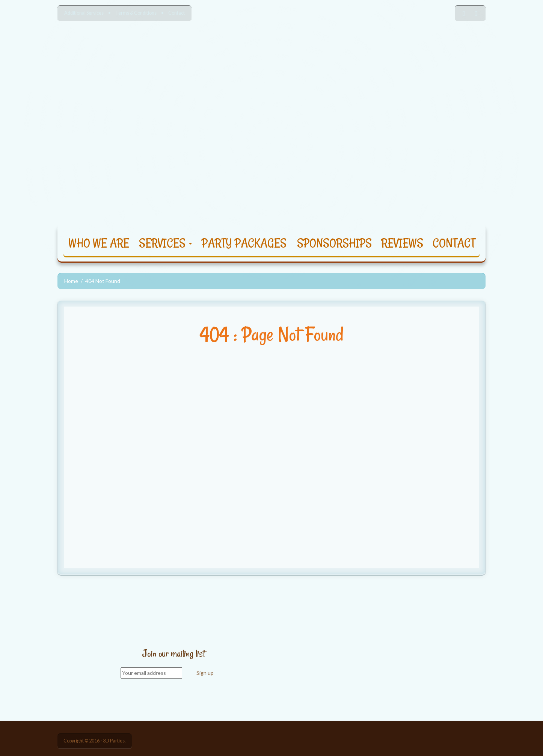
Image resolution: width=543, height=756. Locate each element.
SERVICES (165, 243)
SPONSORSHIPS (334, 243)
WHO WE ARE (99, 243)
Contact (176, 13)
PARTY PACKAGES (244, 243)
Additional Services (84, 13)
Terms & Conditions (136, 13)
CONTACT (454, 243)
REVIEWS (402, 243)
